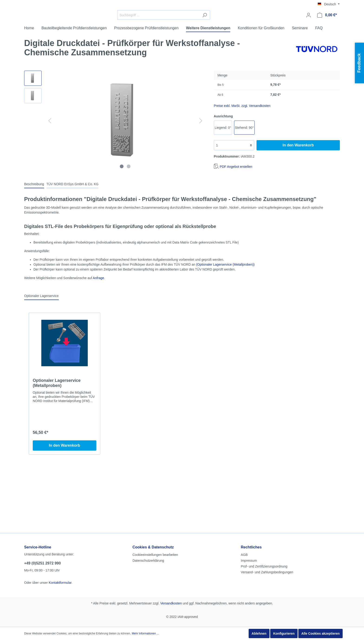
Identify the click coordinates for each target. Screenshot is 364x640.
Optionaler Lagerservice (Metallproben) (57, 418)
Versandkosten (171, 565)
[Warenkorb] (327, 33)
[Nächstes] (201, 156)
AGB (244, 517)
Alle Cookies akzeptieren (320, 633)
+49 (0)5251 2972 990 (42, 525)
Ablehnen (259, 633)
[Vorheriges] (50, 156)
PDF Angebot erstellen (236, 202)
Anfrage (98, 313)
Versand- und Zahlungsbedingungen (267, 534)
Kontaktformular (60, 544)
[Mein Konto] (309, 33)
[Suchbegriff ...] (193, 33)
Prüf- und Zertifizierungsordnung (264, 528)
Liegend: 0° (223, 163)
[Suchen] (239, 33)
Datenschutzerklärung (148, 522)
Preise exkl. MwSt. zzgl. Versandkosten (242, 141)
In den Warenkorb (298, 180)
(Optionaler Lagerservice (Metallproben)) (225, 300)
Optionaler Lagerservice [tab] (41, 331)
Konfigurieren (284, 633)
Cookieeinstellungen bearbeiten (155, 517)
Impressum (249, 522)
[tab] (34, 219)
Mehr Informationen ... (145, 633)
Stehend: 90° (244, 163)
